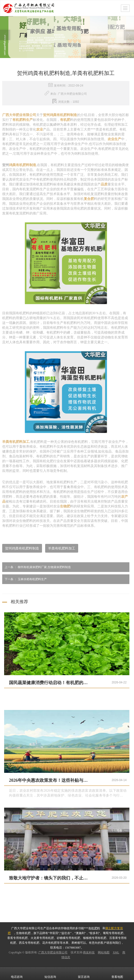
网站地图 (104, 952)
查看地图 (117, 973)
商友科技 (89, 952)
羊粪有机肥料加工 (62, 548)
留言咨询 (84, 973)
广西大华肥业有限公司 (53, 952)
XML (116, 952)
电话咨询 (17, 973)
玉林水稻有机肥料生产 (25, 579)
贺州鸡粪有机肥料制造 (22, 548)
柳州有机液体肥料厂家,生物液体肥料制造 (37, 567)
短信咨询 (50, 973)
